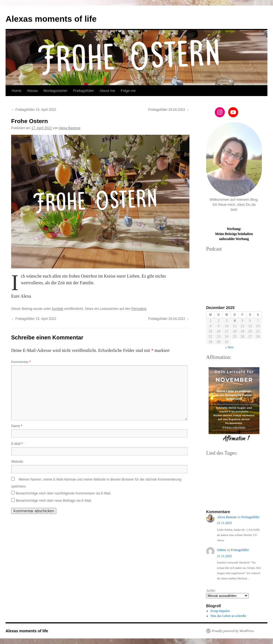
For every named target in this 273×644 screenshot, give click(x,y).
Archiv (211, 591)
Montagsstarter (56, 91)
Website (17, 462)
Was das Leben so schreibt (228, 616)
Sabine (222, 550)
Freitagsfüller (83, 91)
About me (108, 91)
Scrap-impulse (220, 611)
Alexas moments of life (51, 19)
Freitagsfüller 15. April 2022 (34, 110)
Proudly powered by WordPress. (233, 631)
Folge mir (128, 91)
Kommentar (21, 362)
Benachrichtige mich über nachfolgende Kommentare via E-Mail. (64, 493)
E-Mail (17, 444)
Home (17, 91)
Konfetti (58, 309)
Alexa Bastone (70, 128)
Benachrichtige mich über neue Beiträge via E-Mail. (54, 501)
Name (17, 426)
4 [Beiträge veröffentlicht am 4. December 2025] (235, 321)
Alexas (32, 91)
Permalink (139, 309)
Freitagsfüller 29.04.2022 (169, 110)
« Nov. (230, 347)
